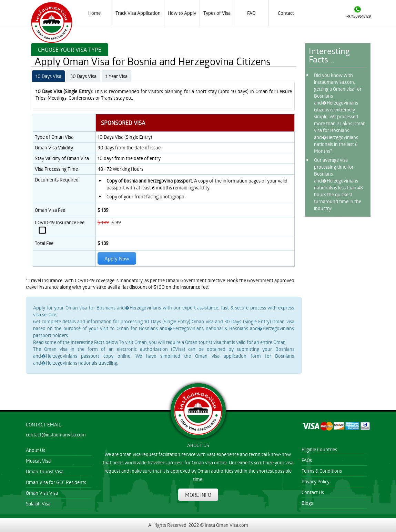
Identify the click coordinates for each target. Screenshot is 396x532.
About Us (35, 450)
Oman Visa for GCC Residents (56, 482)
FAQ (251, 13)
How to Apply (182, 13)
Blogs (307, 503)
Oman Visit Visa (42, 493)
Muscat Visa (38, 461)
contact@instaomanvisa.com (56, 435)
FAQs (307, 460)
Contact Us (313, 492)
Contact (286, 13)
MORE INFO (198, 495)
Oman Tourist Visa (45, 471)
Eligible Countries (319, 449)
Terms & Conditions (322, 471)
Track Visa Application (138, 13)
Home (94, 13)
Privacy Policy (316, 481)
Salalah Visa (38, 504)
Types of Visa (217, 13)
